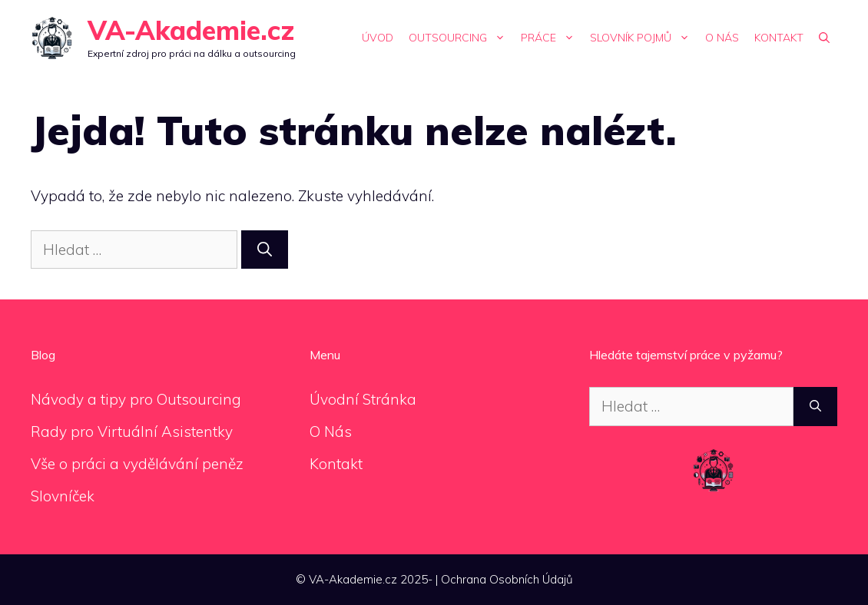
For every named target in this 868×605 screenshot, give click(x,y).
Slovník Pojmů (644, 38)
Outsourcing (461, 38)
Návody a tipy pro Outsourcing (136, 399)
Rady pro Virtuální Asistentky (132, 431)
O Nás (722, 38)
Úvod (378, 38)
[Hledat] (265, 250)
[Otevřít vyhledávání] (824, 38)
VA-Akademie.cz (191, 30)
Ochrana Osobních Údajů (507, 579)
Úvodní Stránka (363, 399)
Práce (552, 38)
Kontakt (779, 38)
